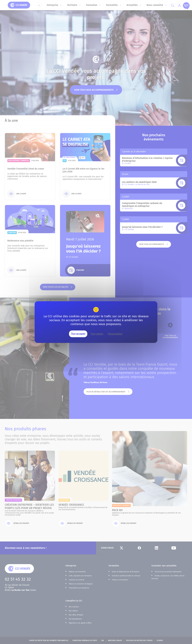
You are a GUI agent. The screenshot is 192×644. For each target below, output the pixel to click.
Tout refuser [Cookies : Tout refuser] (97, 334)
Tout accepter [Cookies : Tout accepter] (78, 334)
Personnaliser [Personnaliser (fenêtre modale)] (115, 334)
